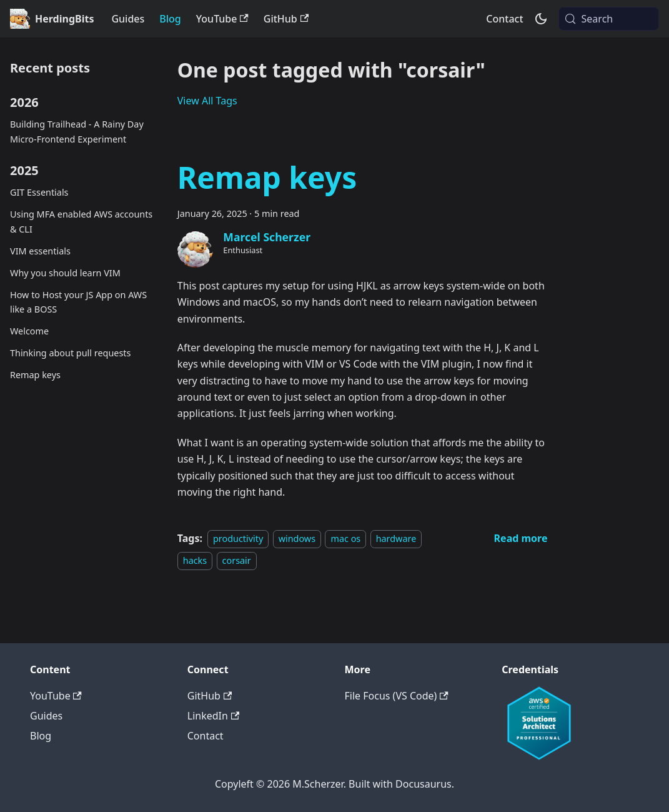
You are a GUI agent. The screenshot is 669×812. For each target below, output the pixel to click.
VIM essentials (40, 251)
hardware (396, 539)
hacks (195, 560)
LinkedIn (213, 716)
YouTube (222, 19)
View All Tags (207, 101)
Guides (128, 19)
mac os (345, 539)
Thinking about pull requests (70, 353)
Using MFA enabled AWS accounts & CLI (81, 222)
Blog (170, 19)
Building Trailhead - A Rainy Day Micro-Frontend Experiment (77, 132)
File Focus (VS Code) (397, 696)
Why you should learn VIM (65, 273)
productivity (238, 539)
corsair (237, 560)
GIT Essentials (39, 192)
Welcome (29, 331)
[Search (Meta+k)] (609, 19)
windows (297, 539)
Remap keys (35, 375)
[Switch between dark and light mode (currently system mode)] (541, 19)
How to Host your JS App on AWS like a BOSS (78, 302)
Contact (504, 19)
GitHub (286, 19)
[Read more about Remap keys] (521, 538)
